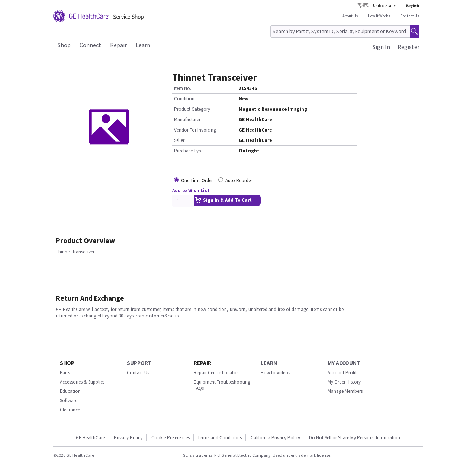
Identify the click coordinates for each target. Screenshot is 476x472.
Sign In (381, 47)
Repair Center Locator (216, 373)
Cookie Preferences (171, 438)
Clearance (70, 410)
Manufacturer (187, 119)
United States (385, 6)
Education (70, 391)
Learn (143, 45)
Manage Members (345, 391)
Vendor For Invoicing (195, 130)
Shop (64, 45)
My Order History (344, 382)
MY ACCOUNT (344, 363)
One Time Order (197, 180)
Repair (118, 45)
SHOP (67, 363)
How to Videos (275, 373)
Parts (65, 373)
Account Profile (343, 373)
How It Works (379, 16)
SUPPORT (139, 363)
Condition (184, 99)
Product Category (192, 109)
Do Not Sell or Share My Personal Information (355, 438)
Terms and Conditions (220, 438)
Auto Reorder (239, 180)
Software (69, 400)
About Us (350, 16)
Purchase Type (189, 151)
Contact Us (410, 16)
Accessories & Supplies (82, 382)
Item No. (183, 88)
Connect (90, 45)
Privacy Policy (128, 438)
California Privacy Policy (276, 438)
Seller (179, 140)
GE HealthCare (90, 438)
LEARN (269, 363)
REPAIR (202, 363)
